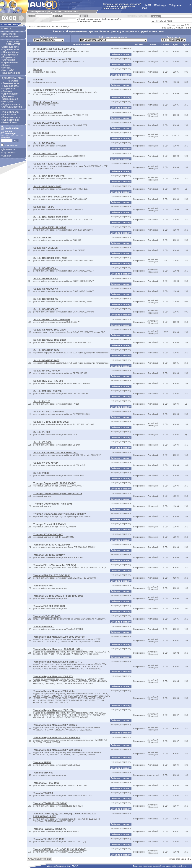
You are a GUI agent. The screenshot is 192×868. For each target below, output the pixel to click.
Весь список (9, 34)
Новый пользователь (89, 19)
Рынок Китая (9, 122)
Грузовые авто (11, 50)
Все (164, 28)
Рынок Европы (11, 112)
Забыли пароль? (111, 19)
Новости (42, 12)
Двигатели (8, 96)
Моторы (7, 68)
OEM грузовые (10, 55)
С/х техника (9, 60)
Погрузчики (9, 57)
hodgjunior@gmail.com (181, 866)
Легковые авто (11, 47)
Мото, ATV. (8, 70)
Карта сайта (9, 153)
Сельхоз (7, 91)
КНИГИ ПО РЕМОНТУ (137, 16)
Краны (6, 65)
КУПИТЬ (57, 12)
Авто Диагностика (12, 107)
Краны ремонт (10, 99)
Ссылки (7, 156)
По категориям (10, 36)
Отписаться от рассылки (89, 21)
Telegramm (176, 5)
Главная (33, 12)
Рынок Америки (11, 117)
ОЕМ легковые (10, 52)
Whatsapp (160, 5)
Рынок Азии (9, 115)
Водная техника (11, 73)
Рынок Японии (10, 120)
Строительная (10, 63)
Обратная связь (71, 12)
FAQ (50, 12)
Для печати (9, 149)
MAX (148, 5)
